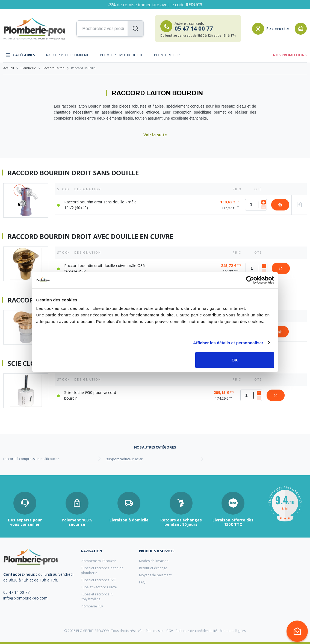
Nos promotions (290, 55)
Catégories (20, 55)
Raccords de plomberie (68, 55)
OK (235, 360)
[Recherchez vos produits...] (110, 29)
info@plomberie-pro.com (25, 598)
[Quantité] (256, 205)
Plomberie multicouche (122, 55)
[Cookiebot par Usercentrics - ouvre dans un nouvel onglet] (250, 280)
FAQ (142, 582)
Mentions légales (233, 631)
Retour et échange (153, 568)
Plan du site (155, 631)
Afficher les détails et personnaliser (228, 342)
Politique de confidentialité (196, 631)
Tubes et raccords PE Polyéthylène (97, 597)
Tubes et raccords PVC (98, 580)
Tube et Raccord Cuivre (99, 587)
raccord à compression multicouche (31, 459)
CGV (170, 631)
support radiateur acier (124, 459)
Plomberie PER (167, 55)
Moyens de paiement (155, 575)
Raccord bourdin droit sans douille (73, 173)
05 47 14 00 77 (16, 592)
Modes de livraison (154, 561)
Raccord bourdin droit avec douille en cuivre (90, 236)
